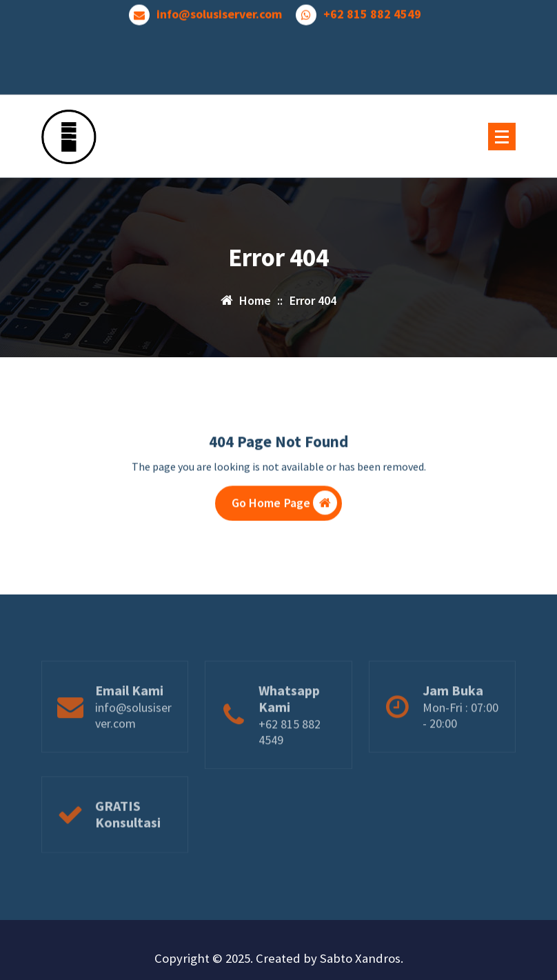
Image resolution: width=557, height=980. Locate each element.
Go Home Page (285, 505)
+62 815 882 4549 (372, 12)
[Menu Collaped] (502, 137)
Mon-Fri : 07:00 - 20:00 (460, 732)
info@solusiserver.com (219, 12)
